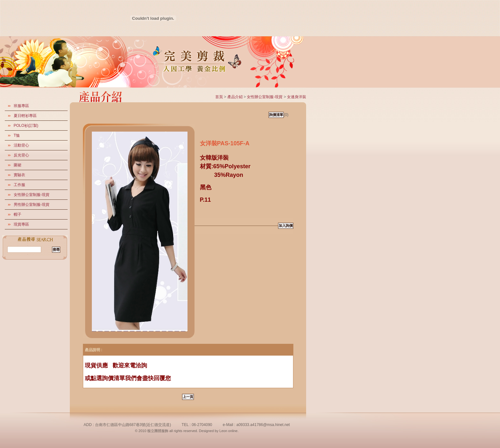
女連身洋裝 (297, 97)
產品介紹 (235, 97)
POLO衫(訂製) (26, 126)
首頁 (219, 97)
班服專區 (21, 106)
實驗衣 (19, 175)
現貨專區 (21, 224)
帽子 (18, 214)
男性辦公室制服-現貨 (32, 205)
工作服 (19, 185)
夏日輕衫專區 (25, 116)
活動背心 (21, 145)
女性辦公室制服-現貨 (32, 195)
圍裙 (18, 165)
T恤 (17, 135)
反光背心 (21, 155)
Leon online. (229, 431)
